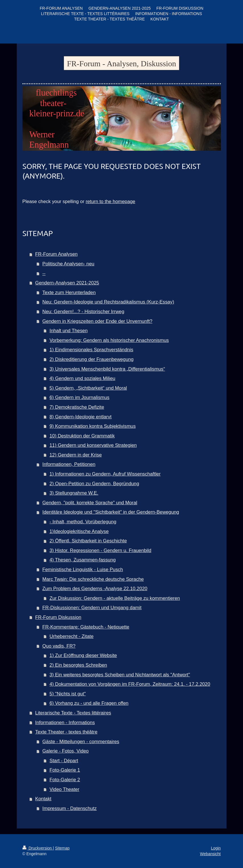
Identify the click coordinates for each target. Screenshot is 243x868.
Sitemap (62, 848)
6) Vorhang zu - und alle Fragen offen (89, 703)
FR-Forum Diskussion (58, 617)
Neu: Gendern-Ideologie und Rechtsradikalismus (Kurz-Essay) (108, 302)
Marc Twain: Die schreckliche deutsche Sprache (93, 579)
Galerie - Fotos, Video (66, 751)
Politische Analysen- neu (68, 264)
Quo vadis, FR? (59, 646)
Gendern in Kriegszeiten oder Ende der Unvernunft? (97, 321)
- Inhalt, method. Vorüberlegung (83, 522)
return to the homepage (110, 201)
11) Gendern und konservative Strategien (93, 445)
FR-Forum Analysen (56, 254)
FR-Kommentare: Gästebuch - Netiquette (86, 627)
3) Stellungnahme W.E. (74, 493)
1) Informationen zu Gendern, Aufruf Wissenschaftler (105, 474)
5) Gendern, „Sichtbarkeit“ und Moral (88, 388)
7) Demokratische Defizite (77, 407)
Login (216, 848)
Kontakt (43, 799)
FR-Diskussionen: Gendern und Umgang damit (92, 608)
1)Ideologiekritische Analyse (79, 531)
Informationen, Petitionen (69, 464)
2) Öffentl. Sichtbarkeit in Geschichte (88, 541)
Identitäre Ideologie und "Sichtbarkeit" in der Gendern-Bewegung (111, 512)
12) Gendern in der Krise (76, 455)
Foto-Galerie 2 (65, 780)
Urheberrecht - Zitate (71, 636)
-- (44, 273)
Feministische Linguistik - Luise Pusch (83, 570)
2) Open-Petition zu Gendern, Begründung (94, 484)
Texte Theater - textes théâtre (66, 732)
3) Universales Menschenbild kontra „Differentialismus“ (107, 369)
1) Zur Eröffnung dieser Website (83, 655)
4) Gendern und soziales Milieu (82, 378)
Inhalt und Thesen (68, 331)
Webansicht (210, 854)
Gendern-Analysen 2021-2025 (67, 283)
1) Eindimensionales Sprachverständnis (91, 350)
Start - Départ (64, 761)
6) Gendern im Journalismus (79, 397)
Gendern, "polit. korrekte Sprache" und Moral (90, 503)
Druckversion (38, 848)
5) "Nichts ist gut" (68, 694)
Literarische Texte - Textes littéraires (73, 713)
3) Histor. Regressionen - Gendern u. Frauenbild (100, 550)
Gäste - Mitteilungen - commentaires (81, 742)
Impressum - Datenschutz (69, 808)
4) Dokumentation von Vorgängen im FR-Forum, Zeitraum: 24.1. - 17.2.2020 (130, 684)
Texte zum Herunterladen (69, 293)
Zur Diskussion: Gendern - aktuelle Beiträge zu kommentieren (115, 598)
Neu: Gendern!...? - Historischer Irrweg (83, 312)
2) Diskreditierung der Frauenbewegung (92, 359)
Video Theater (64, 789)
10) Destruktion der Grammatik (82, 436)
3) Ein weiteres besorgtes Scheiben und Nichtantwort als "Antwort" (120, 675)
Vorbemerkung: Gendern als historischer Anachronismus (109, 340)
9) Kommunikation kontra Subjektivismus (93, 426)
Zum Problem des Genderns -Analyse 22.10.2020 (95, 589)
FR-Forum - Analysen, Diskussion (121, 64)
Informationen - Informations (65, 723)
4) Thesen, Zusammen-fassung (83, 560)
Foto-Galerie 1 (65, 770)
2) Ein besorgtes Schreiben (78, 665)
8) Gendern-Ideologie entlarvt (80, 417)
